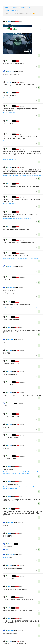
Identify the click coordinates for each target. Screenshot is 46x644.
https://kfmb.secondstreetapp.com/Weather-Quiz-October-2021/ (18, 192)
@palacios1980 (7, 531)
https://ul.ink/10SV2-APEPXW (10, 162)
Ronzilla (9, 22)
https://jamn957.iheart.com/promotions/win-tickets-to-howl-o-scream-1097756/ (21, 231)
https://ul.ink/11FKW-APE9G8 (10, 86)
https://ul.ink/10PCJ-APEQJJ (10, 177)
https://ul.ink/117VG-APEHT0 (10, 132)
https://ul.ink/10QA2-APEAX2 (10, 99)
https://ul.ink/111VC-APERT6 (10, 205)
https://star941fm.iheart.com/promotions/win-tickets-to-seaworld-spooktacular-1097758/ (23, 149)
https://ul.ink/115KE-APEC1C (10, 114)
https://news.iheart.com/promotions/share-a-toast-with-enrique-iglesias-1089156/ (21, 71)
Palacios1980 (10, 45)
